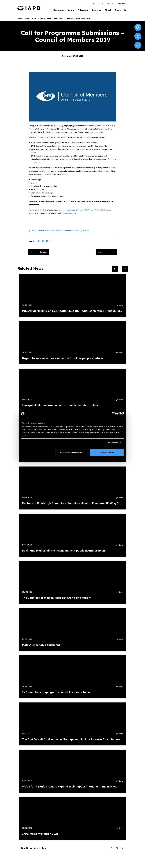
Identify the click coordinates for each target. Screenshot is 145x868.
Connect (96, 10)
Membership (122, 3)
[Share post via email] (53, 241)
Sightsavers (102, 129)
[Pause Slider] (117, 848)
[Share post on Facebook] (40, 241)
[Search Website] (125, 10)
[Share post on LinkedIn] (49, 241)
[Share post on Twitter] (44, 241)
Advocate (83, 10)
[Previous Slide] (115, 269)
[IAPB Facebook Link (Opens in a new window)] (96, 3)
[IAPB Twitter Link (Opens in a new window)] (93, 3)
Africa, (34, 231)
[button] (110, 3)
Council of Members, (47, 231)
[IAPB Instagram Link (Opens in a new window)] (103, 3)
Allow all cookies (107, 452)
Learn (71, 10)
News (118, 10)
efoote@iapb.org (69, 213)
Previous (39, 252)
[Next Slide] (125, 269)
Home (20, 19)
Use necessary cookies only (72, 452)
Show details (112, 443)
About (108, 10)
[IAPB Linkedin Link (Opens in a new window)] (100, 3)
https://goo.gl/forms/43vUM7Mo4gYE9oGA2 (85, 210)
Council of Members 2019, (67, 231)
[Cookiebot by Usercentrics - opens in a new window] (114, 414)
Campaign (59, 10)
